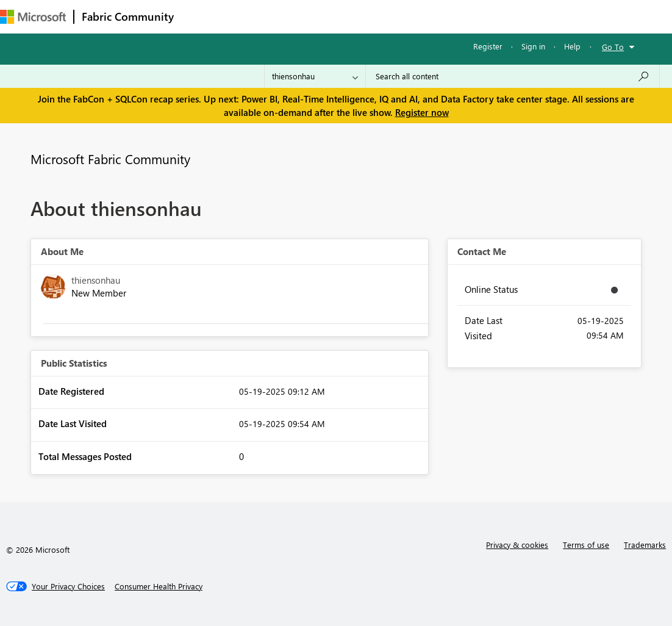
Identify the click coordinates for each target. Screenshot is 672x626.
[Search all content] (513, 76)
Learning (461, 16)
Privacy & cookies (517, 545)
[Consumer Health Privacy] (159, 586)
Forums (202, 16)
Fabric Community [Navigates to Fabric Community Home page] (128, 16)
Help (572, 46)
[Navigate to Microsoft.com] (33, 17)
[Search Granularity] (315, 76)
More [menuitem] (508, 16)
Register (488, 46)
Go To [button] (613, 47)
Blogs (414, 16)
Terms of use (586, 545)
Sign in (533, 46)
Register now (422, 112)
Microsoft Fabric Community (110, 159)
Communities (359, 16)
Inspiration (255, 16)
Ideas (305, 16)
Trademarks (645, 545)
